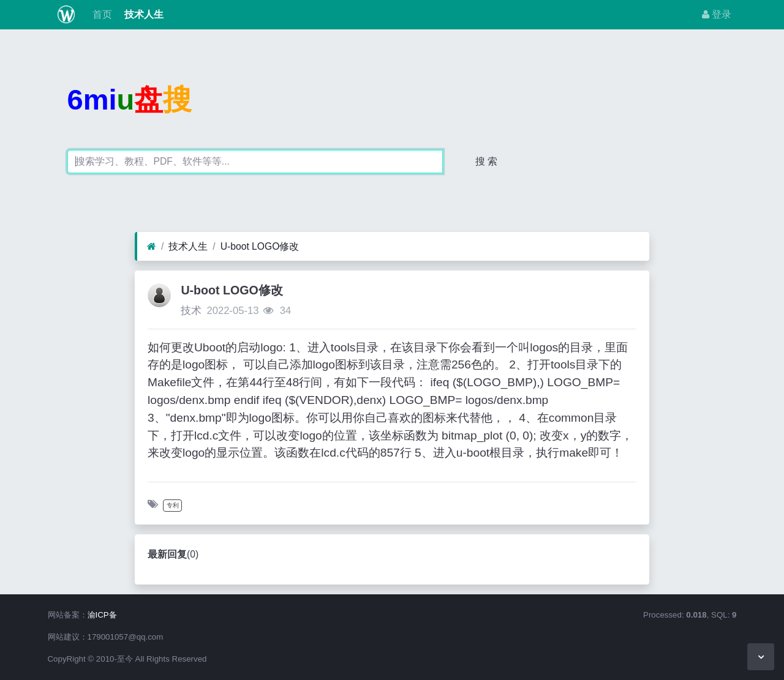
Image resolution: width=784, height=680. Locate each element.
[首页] (152, 247)
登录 (717, 14)
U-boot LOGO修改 (260, 246)
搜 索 (486, 161)
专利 (173, 505)
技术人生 (143, 14)
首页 (100, 14)
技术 (191, 311)
